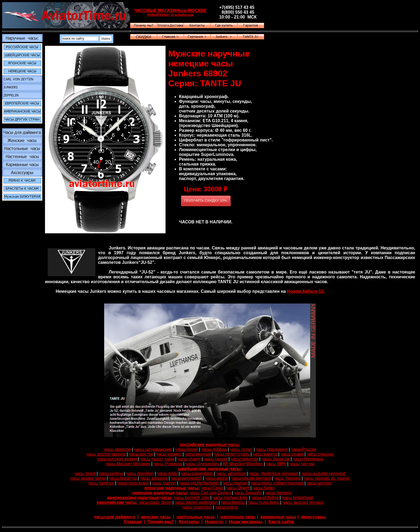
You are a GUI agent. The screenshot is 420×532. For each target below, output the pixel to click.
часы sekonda (245, 459)
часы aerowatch (186, 478)
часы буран (186, 449)
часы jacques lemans (303, 502)
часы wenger (319, 483)
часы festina (233, 502)
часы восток (141, 454)
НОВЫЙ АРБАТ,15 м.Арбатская (170, 15)
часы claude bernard (251, 478)
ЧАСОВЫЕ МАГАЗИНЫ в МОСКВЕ (170, 11)
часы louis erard (133, 483)
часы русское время (117, 459)
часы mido (167, 473)
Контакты (189, 522)
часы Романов (168, 464)
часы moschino (197, 507)
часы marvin (164, 483)
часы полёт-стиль (232, 454)
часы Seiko (264, 488)
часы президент (272, 449)
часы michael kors (230, 498)
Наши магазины (245, 522)
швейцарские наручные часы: (210, 469)
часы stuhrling (265, 498)
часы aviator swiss (88, 478)
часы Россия (304, 449)
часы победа (214, 449)
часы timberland (298, 498)
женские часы (156, 517)
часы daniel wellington (196, 502)
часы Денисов (276, 459)
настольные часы (196, 517)
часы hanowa (287, 478)
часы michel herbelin (199, 483)
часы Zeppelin (248, 493)
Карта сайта (282, 522)
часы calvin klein (197, 473)
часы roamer (235, 483)
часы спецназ (320, 454)
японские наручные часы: (172, 488)
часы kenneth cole (192, 498)
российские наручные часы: (210, 445)
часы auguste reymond (323, 473)
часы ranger (215, 459)
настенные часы (238, 517)
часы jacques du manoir (327, 478)
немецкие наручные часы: (160, 493)
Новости (215, 522)
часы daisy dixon (155, 502)
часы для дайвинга (115, 517)
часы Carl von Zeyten (210, 493)
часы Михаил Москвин (128, 464)
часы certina (111, 473)
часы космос (169, 454)
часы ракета (265, 454)
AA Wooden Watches (243, 464)
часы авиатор (117, 449)
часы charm (189, 459)
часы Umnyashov (202, 464)
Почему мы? (161, 522)
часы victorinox (231, 473)
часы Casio (212, 488)
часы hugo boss (264, 502)
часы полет (241, 449)
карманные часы (278, 517)
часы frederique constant (274, 473)
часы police (226, 507)
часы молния (198, 454)
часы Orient (238, 488)
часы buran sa (123, 478)
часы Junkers (278, 493)
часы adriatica (154, 478)
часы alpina (216, 478)
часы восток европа (106, 454)
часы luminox (101, 483)
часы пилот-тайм (157, 459)
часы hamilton (140, 473)
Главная (133, 522)
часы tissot (85, 473)
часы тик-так (302, 464)
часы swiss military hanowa (277, 483)
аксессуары (314, 517)
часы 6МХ (276, 464)
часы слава (292, 454)
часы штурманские (153, 449)
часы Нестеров (308, 459)
